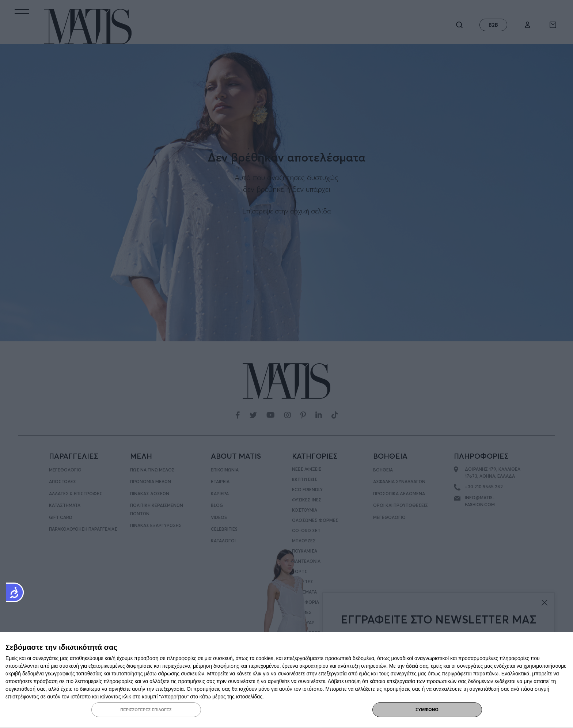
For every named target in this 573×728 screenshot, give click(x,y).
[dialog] (286, 680)
